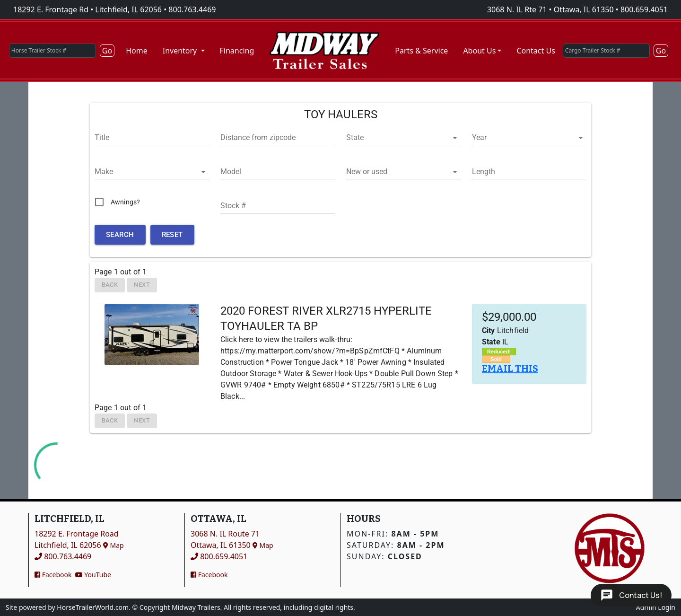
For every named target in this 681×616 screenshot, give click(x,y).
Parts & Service (421, 51)
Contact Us (536, 51)
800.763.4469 (192, 9)
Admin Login (656, 607)
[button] (403, 138)
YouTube (93, 575)
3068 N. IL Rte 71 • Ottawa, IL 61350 (550, 9)
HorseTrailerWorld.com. (94, 607)
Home (137, 51)
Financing (237, 51)
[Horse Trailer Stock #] (52, 51)
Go (107, 51)
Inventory (181, 51)
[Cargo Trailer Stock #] (606, 51)
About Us (479, 51)
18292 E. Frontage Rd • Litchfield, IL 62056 (87, 9)
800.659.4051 (644, 9)
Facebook (53, 575)
